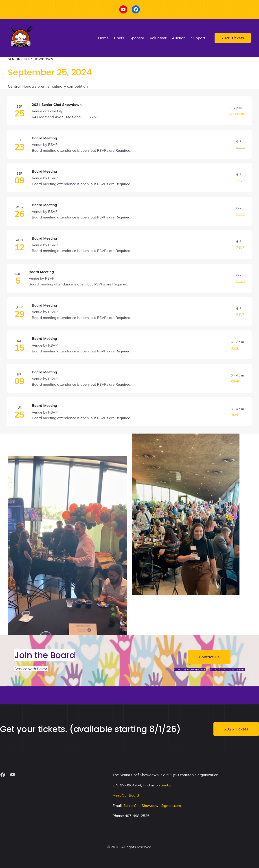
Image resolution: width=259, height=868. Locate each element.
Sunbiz (166, 785)
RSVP (240, 147)
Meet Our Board (126, 795)
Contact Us (209, 657)
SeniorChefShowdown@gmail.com (152, 806)
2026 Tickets (236, 729)
